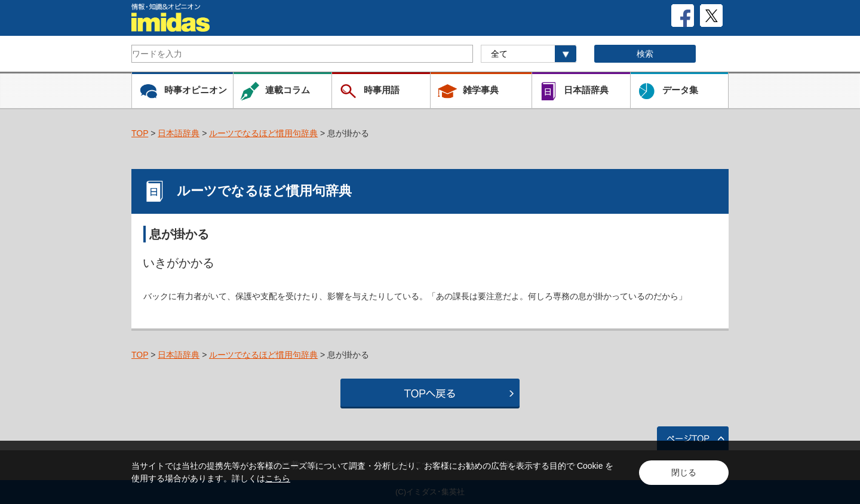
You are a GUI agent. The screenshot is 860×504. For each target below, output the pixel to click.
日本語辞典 (179, 133)
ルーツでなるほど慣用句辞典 (263, 133)
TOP (140, 133)
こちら (278, 478)
